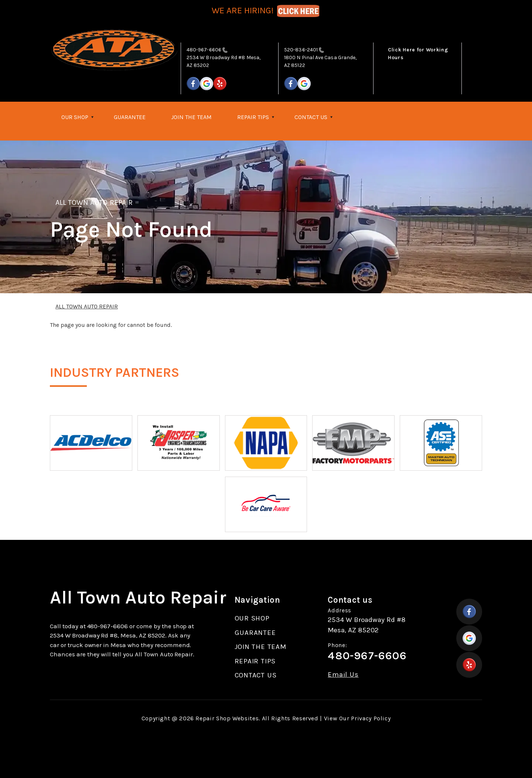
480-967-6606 (204, 50)
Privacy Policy (371, 718)
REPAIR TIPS (253, 117)
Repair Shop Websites (227, 718)
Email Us (343, 675)
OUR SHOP (75, 117)
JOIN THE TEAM (191, 117)
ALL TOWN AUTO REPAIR (94, 202)
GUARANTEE (130, 117)
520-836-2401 (301, 50)
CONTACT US (311, 117)
